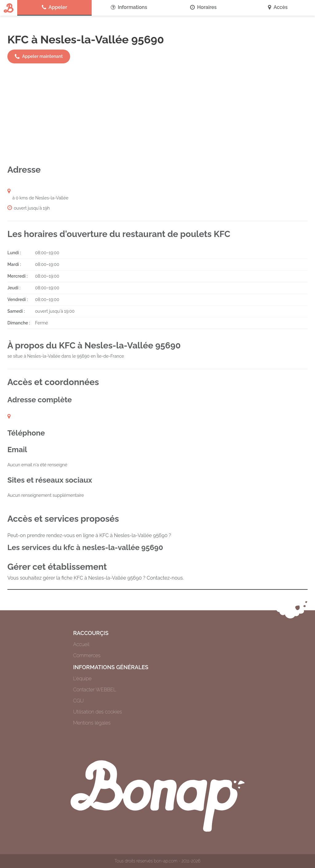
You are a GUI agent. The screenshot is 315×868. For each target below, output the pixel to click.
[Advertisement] (157, 114)
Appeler (55, 7)
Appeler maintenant (39, 57)
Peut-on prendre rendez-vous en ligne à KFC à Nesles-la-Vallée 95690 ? (89, 535)
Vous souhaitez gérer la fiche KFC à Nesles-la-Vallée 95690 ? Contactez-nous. (96, 578)
